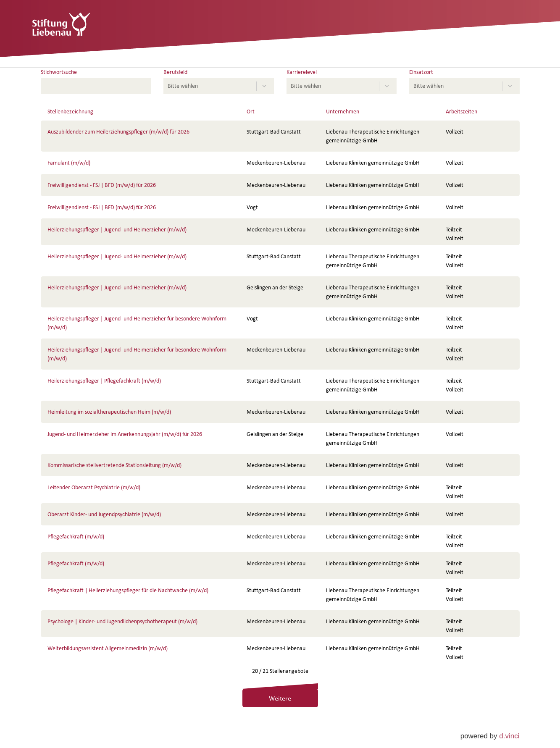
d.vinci (509, 736)
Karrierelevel (302, 72)
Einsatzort (421, 72)
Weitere (280, 698)
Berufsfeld (175, 72)
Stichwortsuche (59, 72)
